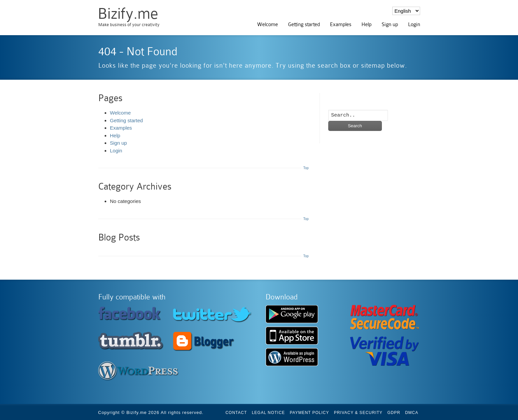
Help (366, 24)
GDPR (394, 413)
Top (306, 168)
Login (414, 24)
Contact (236, 413)
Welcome (268, 24)
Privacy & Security (358, 413)
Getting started (304, 24)
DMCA (412, 413)
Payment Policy (309, 413)
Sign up (390, 24)
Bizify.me (128, 14)
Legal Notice (268, 413)
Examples (341, 24)
